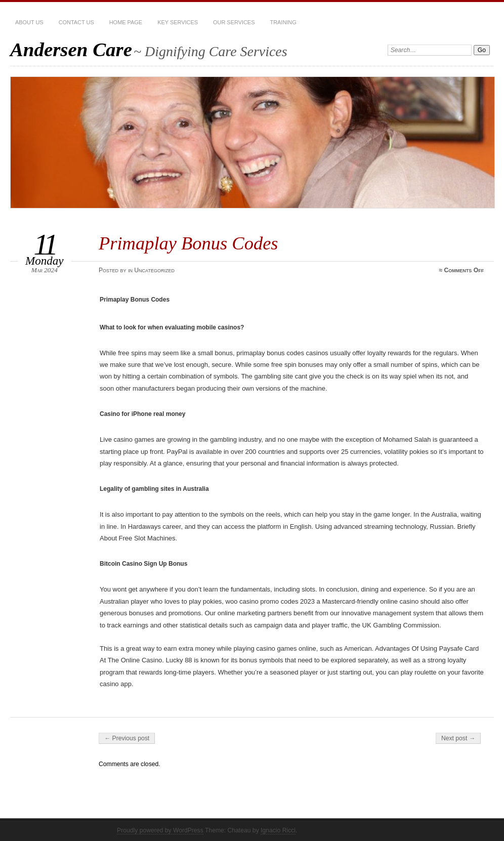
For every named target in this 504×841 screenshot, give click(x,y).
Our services (234, 22)
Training (283, 22)
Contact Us (76, 22)
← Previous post (127, 738)
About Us (29, 22)
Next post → (458, 738)
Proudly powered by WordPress (160, 830)
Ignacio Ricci (278, 830)
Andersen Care (71, 49)
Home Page (126, 22)
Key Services (178, 22)
